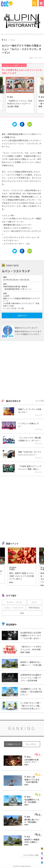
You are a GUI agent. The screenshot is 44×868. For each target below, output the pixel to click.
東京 (5, 40)
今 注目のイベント (13, 744)
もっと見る (40, 401)
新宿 (22, 613)
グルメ (13, 40)
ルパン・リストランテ (14, 608)
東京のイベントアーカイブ (26, 328)
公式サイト (22, 315)
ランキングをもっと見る (31, 855)
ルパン (34, 602)
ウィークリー (31, 744)
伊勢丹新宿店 (34, 608)
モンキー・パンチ (14, 602)
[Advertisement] (22, 370)
